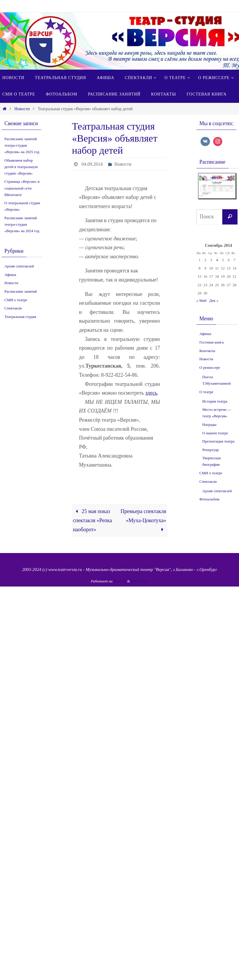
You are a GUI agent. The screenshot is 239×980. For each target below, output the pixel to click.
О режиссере (210, 367)
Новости (22, 109)
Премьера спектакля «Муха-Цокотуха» (143, 520)
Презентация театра (218, 441)
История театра (215, 401)
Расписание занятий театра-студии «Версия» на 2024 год (22, 224)
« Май (201, 300)
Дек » (214, 300)
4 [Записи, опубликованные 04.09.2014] (217, 260)
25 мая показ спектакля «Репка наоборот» (92, 520)
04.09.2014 (92, 164)
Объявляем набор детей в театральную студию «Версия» (21, 167)
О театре (206, 392)
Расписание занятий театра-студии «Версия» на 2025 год (22, 145)
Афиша (10, 275)
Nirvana (120, 581)
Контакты (207, 351)
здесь (151, 393)
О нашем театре (215, 433)
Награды (209, 424)
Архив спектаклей (19, 266)
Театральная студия (20, 317)
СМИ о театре (16, 300)
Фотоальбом (209, 499)
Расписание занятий (21, 291)
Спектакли (13, 308)
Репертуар (211, 450)
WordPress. (140, 581)
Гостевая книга (212, 342)
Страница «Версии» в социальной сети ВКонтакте (22, 188)
